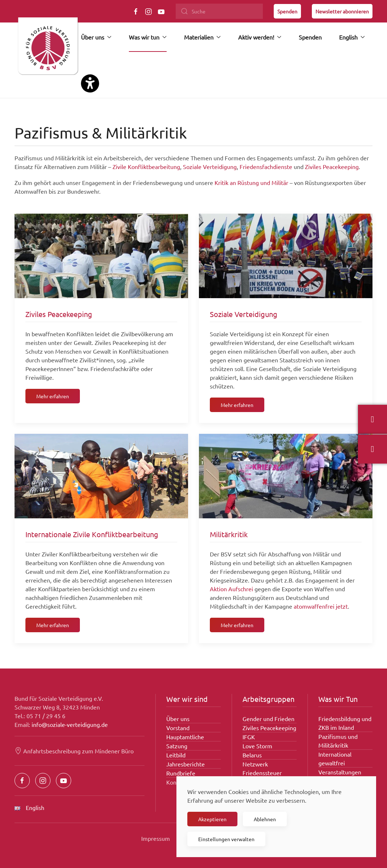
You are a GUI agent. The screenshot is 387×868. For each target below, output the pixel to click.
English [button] (352, 37)
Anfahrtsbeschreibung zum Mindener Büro (74, 751)
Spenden (287, 11)
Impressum (156, 838)
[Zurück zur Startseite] (48, 49)
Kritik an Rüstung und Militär (252, 182)
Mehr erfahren (53, 396)
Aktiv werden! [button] (260, 37)
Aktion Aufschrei (231, 589)
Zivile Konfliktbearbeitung (146, 166)
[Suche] (219, 11)
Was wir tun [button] (148, 37)
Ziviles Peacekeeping (332, 166)
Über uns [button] (96, 37)
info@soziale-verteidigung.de (70, 724)
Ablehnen (265, 819)
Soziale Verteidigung (210, 166)
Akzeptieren (212, 819)
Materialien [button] (202, 37)
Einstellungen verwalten (226, 839)
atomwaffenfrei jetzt (321, 606)
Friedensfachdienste (266, 166)
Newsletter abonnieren (342, 11)
